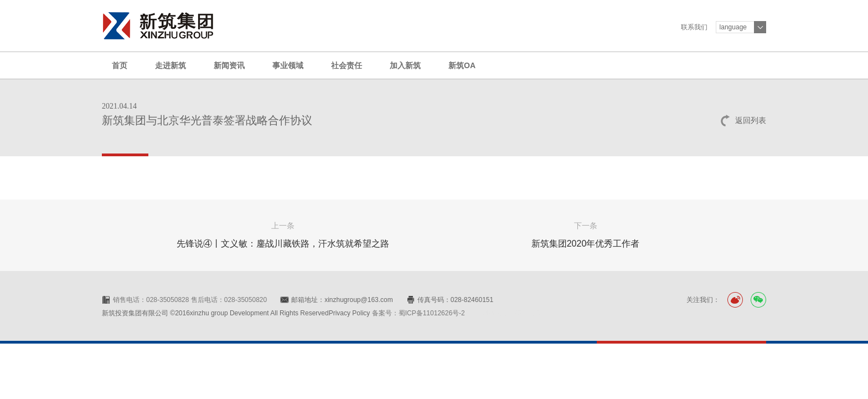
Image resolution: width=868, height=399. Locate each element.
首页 (120, 65)
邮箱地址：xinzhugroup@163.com (342, 300)
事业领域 (288, 65)
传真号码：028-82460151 (455, 300)
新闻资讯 (229, 65)
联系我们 (694, 27)
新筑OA (462, 65)
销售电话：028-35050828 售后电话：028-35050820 (190, 300)
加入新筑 (405, 65)
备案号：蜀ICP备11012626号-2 (418, 313)
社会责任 (347, 65)
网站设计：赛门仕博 (512, 313)
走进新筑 (170, 65)
